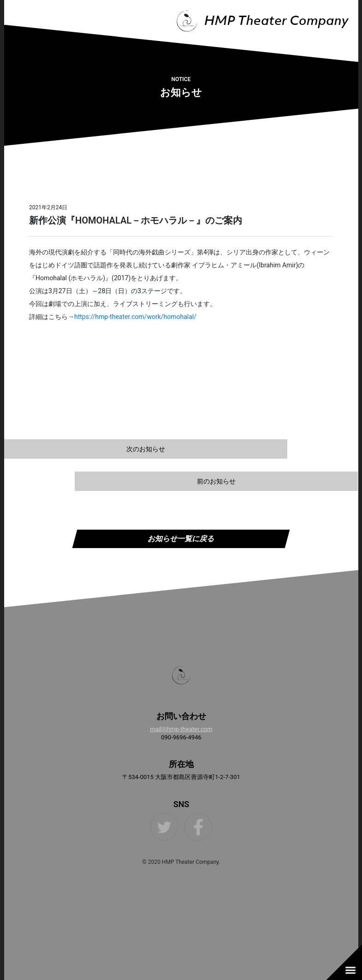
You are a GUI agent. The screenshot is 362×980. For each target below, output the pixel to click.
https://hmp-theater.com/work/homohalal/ (135, 317)
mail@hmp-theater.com (181, 729)
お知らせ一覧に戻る (181, 539)
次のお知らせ (146, 449)
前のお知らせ (216, 481)
